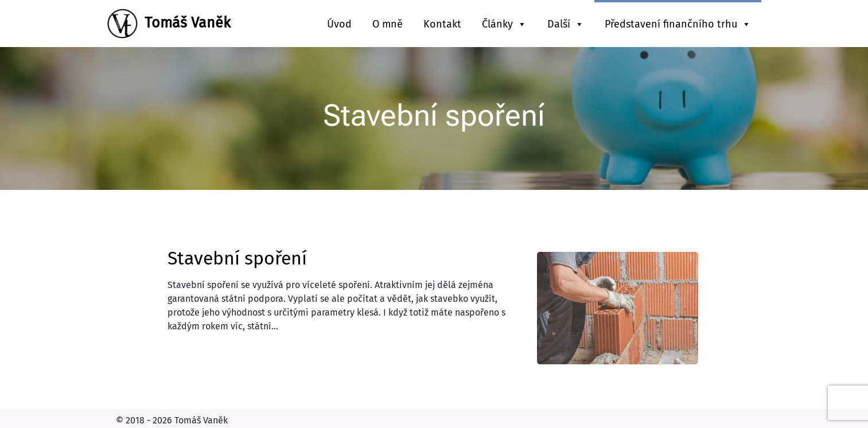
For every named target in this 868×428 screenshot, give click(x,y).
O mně (388, 24)
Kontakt (442, 24)
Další (566, 24)
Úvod (339, 24)
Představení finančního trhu (678, 24)
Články (504, 24)
